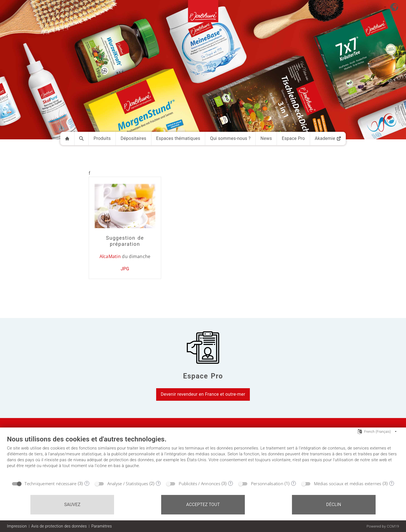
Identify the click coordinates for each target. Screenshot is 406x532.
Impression (17, 526)
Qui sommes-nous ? (230, 138)
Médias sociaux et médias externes (348, 484)
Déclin (334, 505)
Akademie (328, 138)
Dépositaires (134, 138)
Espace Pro (293, 138)
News (266, 138)
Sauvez (72, 505)
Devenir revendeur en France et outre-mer (203, 394)
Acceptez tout (203, 505)
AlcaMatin (110, 256)
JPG (125, 269)
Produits (102, 138)
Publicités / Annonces (200, 484)
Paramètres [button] (101, 526)
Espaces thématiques (178, 138)
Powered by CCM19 (383, 526)
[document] (203, 456)
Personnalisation (267, 484)
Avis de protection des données (59, 526)
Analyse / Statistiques (128, 484)
